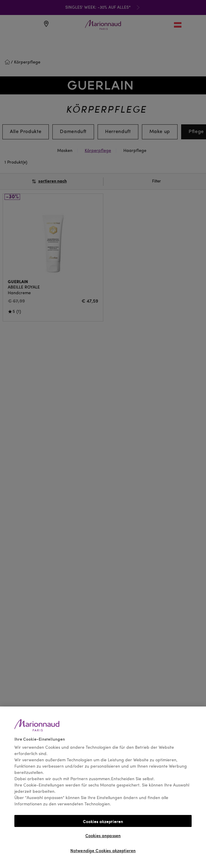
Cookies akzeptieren (103, 821)
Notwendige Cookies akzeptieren (103, 851)
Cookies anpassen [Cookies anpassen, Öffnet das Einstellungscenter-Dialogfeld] (103, 836)
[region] (103, 787)
